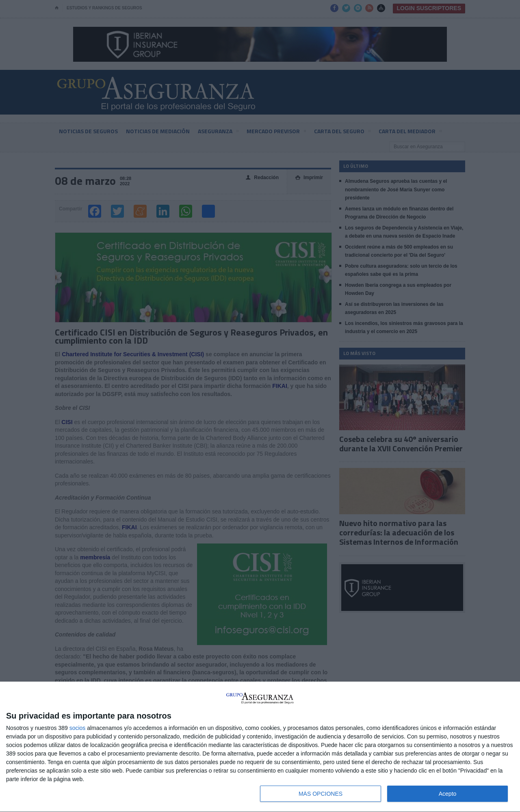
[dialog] (260, 747)
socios (78, 728)
